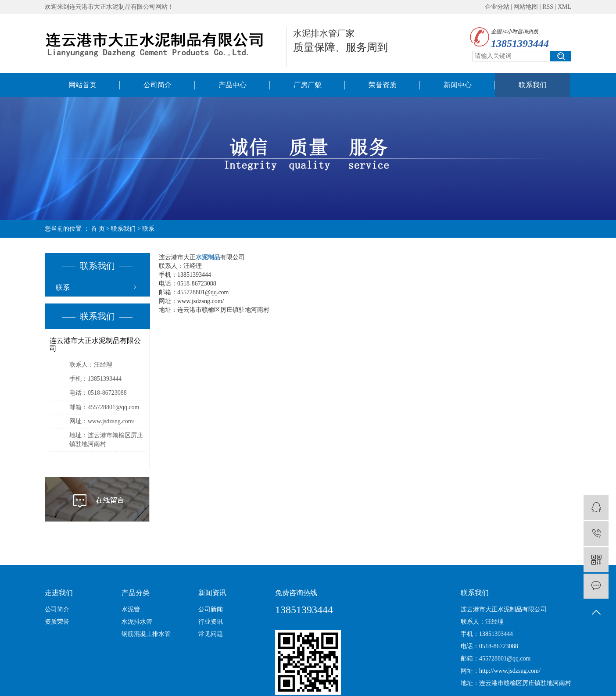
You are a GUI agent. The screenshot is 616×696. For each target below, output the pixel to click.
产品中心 (233, 85)
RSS (548, 7)
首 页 (98, 229)
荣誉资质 (383, 85)
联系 (63, 287)
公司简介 (158, 85)
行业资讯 (211, 622)
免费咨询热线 (296, 593)
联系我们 (533, 85)
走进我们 (59, 593)
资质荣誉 (57, 622)
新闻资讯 (212, 593)
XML (564, 7)
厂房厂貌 (308, 85)
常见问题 (211, 634)
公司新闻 (211, 609)
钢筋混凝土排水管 (146, 634)
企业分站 (497, 7)
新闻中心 (458, 85)
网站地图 (526, 7)
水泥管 (131, 609)
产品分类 (136, 593)
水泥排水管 (137, 622)
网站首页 (82, 85)
